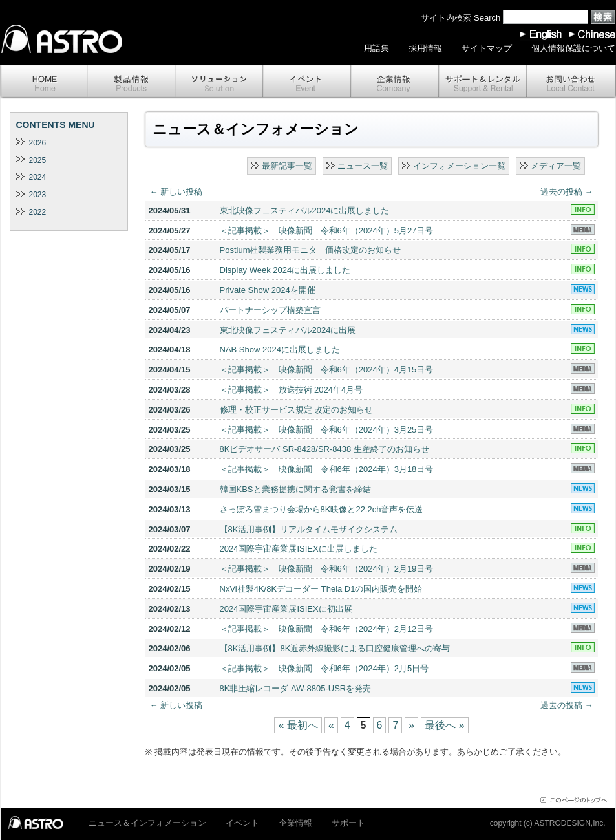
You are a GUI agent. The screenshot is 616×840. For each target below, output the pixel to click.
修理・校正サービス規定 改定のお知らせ (297, 410)
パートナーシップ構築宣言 (270, 310)
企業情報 (395, 82)
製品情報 (131, 82)
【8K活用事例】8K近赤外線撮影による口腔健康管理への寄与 (335, 648)
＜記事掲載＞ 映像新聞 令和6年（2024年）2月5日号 (324, 668)
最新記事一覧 (287, 166)
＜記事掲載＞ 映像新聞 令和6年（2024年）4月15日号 (327, 370)
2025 (38, 160)
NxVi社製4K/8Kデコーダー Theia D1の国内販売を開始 (321, 589)
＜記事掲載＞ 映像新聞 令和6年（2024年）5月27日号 (327, 231)
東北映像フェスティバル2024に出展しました (305, 210)
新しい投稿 (176, 192)
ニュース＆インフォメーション (147, 823)
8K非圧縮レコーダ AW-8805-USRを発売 (296, 688)
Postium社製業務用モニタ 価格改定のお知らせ (311, 250)
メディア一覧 (556, 166)
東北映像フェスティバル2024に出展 (288, 330)
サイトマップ (487, 48)
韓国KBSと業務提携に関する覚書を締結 (295, 489)
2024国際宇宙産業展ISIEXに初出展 (286, 609)
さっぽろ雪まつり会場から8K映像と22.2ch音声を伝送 (322, 509)
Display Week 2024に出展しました (285, 270)
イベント (307, 82)
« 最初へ (298, 725)
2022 (38, 212)
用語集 (377, 48)
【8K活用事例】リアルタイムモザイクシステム (309, 529)
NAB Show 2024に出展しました (280, 350)
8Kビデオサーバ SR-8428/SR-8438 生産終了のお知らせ (324, 449)
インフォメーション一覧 (459, 166)
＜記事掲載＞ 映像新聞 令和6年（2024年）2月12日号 (327, 629)
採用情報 (425, 48)
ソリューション (219, 82)
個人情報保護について (573, 48)
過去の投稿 (567, 192)
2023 (38, 195)
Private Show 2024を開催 (268, 290)
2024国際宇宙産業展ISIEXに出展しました (299, 549)
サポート (483, 82)
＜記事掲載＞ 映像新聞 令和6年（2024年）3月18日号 (327, 469)
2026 (38, 143)
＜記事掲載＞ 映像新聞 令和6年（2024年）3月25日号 (327, 430)
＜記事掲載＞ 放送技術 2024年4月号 (292, 390)
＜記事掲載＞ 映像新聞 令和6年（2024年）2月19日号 (327, 569)
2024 (38, 177)
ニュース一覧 (363, 166)
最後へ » (444, 725)
